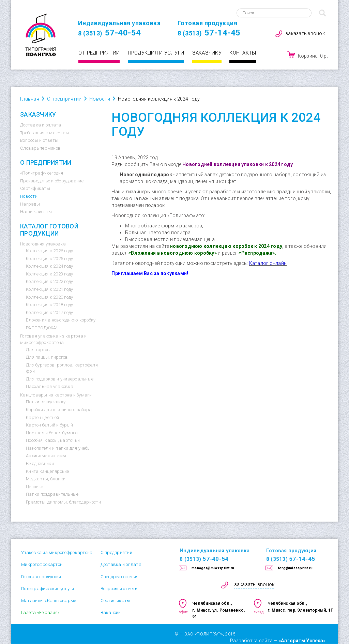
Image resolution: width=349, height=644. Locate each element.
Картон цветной (43, 417)
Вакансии (111, 612)
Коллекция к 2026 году (49, 251)
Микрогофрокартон (42, 564)
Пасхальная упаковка (50, 386)
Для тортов (38, 350)
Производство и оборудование (52, 181)
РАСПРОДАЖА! (42, 328)
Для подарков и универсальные (60, 379)
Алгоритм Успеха (302, 641)
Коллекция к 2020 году (49, 297)
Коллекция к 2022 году (49, 281)
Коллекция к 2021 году (49, 289)
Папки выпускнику (46, 402)
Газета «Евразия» (40, 612)
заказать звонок (305, 33)
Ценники (35, 487)
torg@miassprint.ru (295, 568)
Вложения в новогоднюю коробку (61, 320)
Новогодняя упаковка (43, 244)
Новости (29, 196)
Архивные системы (46, 456)
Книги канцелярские (48, 471)
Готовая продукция (41, 577)
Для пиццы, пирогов (47, 357)
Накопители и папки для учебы (58, 448)
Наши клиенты (36, 212)
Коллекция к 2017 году (49, 312)
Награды (30, 204)
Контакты (243, 53)
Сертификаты (35, 188)
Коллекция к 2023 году (49, 274)
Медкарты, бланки (46, 479)
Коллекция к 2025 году (49, 259)
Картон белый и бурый (49, 425)
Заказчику (207, 53)
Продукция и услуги (156, 53)
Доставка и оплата (41, 125)
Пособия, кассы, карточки (53, 440)
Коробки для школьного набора (59, 410)
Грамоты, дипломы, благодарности (63, 502)
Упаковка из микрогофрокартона (57, 552)
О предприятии (99, 53)
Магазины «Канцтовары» (49, 601)
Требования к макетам (44, 133)
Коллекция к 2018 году (49, 305)
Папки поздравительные (52, 494)
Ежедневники (40, 463)
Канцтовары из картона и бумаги (56, 395)
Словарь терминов (40, 148)
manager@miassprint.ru (213, 568)
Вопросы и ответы (39, 140)
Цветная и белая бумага (52, 433)
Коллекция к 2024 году (49, 266)
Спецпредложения (120, 577)
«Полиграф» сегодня (42, 173)
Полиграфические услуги (48, 589)
